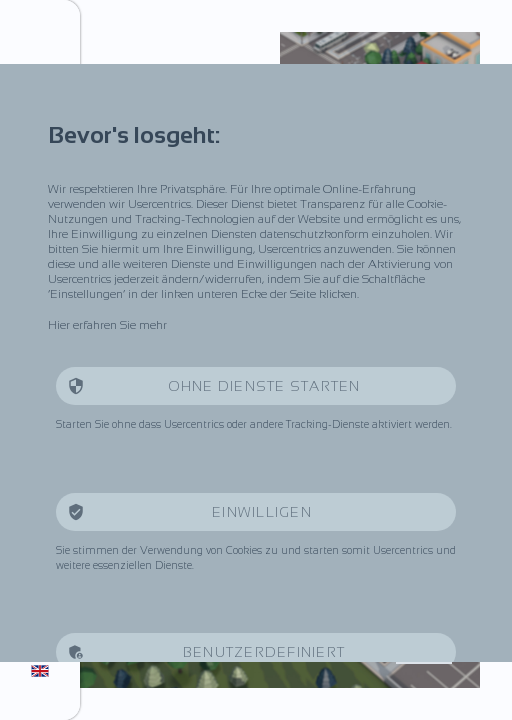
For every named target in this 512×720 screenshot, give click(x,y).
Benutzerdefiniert (264, 652)
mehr (153, 325)
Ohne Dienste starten (264, 386)
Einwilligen (264, 512)
